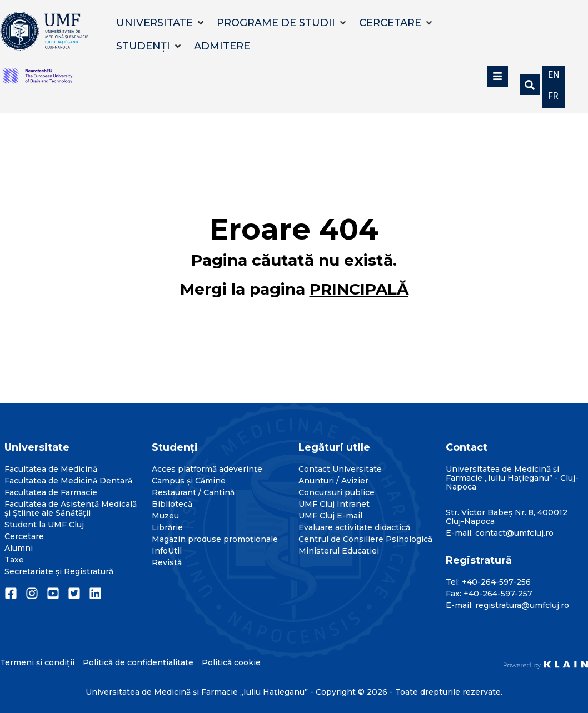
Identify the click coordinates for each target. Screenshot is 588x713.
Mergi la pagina (294, 289)
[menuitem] (554, 74)
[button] (161, 23)
